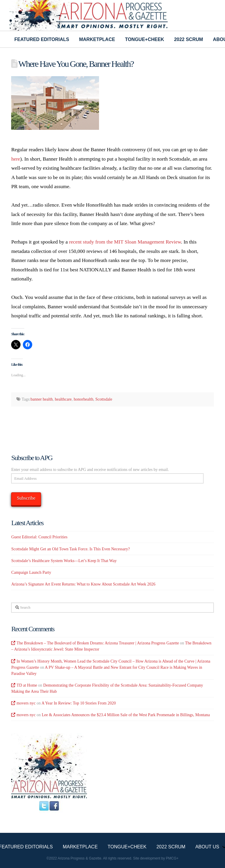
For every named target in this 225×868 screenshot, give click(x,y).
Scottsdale (104, 399)
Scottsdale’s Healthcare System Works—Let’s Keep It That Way (64, 561)
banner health (42, 399)
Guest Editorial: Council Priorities (39, 537)
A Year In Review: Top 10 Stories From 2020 (79, 703)
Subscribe (26, 498)
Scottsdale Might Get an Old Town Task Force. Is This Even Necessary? (70, 549)
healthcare (63, 399)
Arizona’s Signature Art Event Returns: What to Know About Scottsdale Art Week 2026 (83, 584)
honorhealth (84, 399)
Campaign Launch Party (31, 572)
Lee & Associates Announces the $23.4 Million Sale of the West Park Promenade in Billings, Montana (126, 715)
